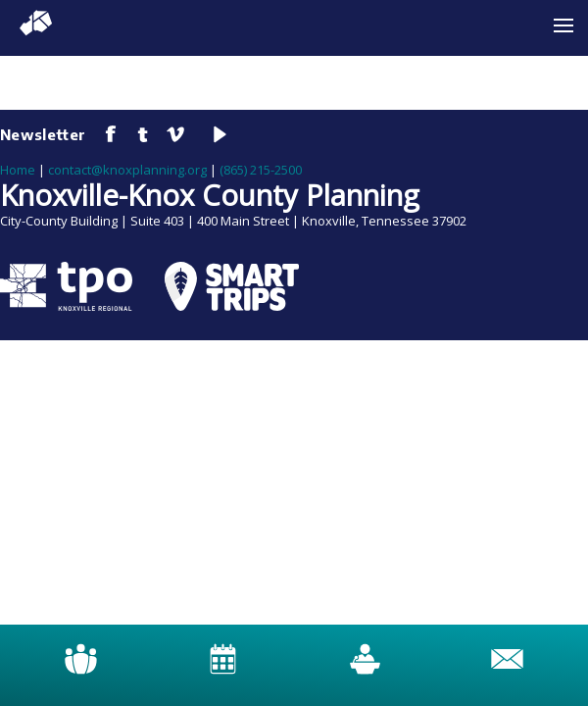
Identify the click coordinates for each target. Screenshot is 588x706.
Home (18, 170)
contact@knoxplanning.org (127, 170)
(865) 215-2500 (261, 170)
